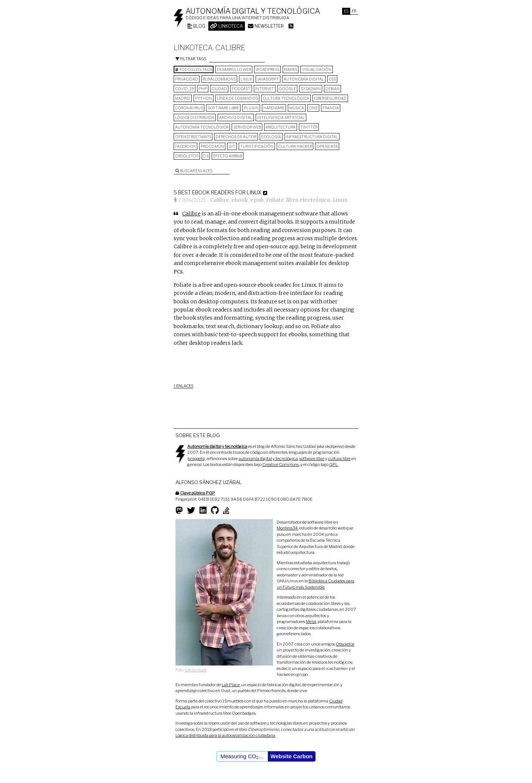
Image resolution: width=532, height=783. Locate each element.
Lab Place (231, 685)
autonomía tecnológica (202, 127)
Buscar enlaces (194, 171)
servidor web (247, 127)
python (204, 98)
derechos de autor (236, 137)
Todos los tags (194, 69)
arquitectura (281, 127)
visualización (317, 69)
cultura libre (339, 459)
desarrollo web (234, 69)
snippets (196, 459)
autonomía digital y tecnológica (268, 459)
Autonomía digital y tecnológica (253, 11)
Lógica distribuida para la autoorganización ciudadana (225, 735)
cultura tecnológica (286, 98)
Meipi (311, 622)
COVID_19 (185, 89)
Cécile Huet (196, 670)
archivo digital (236, 118)
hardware (274, 108)
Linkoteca (227, 26)
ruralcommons (219, 79)
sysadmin (311, 89)
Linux (246, 79)
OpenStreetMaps (193, 137)
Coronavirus (189, 108)
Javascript (268, 79)
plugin (251, 108)
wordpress (267, 69)
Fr (354, 11)
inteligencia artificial (281, 118)
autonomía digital (304, 79)
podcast (241, 89)
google (287, 89)
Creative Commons (281, 464)
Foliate (275, 200)
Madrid (183, 98)
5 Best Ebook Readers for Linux (217, 192)
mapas (291, 69)
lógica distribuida (195, 118)
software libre (223, 108)
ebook (240, 200)
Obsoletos (187, 156)
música (297, 108)
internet (265, 89)
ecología (271, 137)
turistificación (257, 146)
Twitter (309, 127)
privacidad (187, 79)
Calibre (219, 200)
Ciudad (219, 89)
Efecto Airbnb (228, 156)
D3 (206, 156)
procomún (212, 146)
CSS (332, 79)
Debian (332, 89)
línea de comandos (237, 98)
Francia (331, 108)
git (232, 146)
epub (257, 200)
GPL (333, 464)
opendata (327, 146)
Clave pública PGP (197, 493)
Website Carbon (291, 756)
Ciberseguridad (330, 98)
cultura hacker (295, 146)
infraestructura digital (312, 137)
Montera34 (287, 528)
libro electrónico (308, 200)
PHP (203, 89)
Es (346, 11)
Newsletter (266, 26)
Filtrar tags (191, 59)
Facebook (185, 146)
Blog (196, 26)
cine (313, 108)
